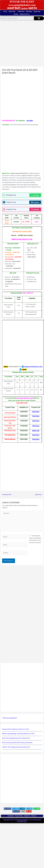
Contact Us (27, 816)
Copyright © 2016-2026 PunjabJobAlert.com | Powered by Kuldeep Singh (22, 820)
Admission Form (25, 14)
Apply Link (36, 431)
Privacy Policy (19, 816)
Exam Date (29, 12)
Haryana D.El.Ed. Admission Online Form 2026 (15, 729)
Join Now (30, 121)
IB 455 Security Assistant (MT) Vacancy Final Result (17, 743)
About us (34, 816)
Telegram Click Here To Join (33, 367)
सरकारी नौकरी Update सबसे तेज (22, 8)
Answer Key (37, 12)
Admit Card (21, 12)
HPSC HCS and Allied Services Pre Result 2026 (16, 738)
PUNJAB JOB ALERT (22, 2)
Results (16, 14)
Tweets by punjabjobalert (10, 718)
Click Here (36, 412)
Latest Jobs (12, 12)
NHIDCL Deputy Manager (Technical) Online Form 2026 (18, 734)
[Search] (39, 18)
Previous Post (6, 494)
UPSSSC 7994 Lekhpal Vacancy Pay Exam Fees (16, 747)
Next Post (39, 494)
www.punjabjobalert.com (22, 5)
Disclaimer (11, 816)
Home (5, 12)
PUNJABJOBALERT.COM (25, 398)
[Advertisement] (21, 44)
